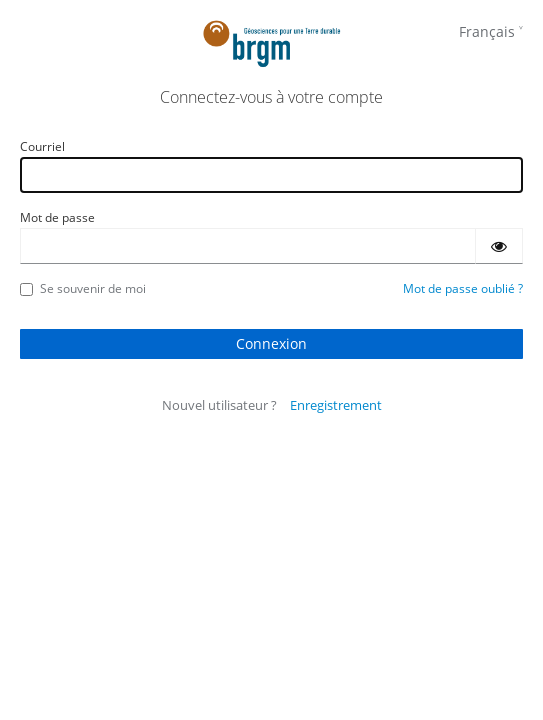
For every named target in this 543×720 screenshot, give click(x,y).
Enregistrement (336, 405)
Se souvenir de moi (83, 288)
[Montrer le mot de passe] (499, 246)
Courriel (42, 146)
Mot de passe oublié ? (463, 288)
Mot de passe (57, 217)
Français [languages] (487, 31)
